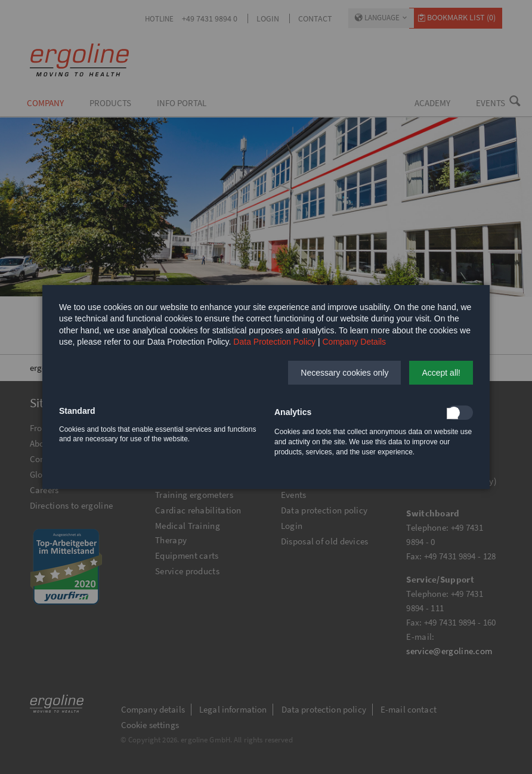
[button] (344, 373)
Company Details (355, 342)
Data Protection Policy (274, 342)
